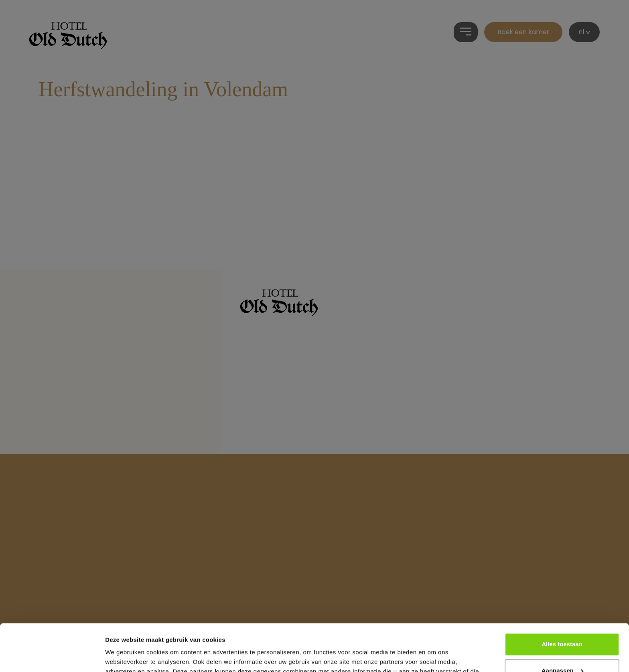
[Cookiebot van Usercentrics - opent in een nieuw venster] (52, 656)
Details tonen (124, 656)
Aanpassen (562, 623)
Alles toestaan (562, 597)
